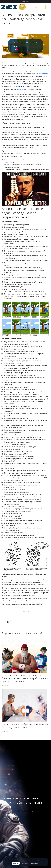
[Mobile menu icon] (49, 7)
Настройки (34, 863)
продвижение (43, 73)
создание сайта (22, 89)
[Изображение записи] (25, 657)
